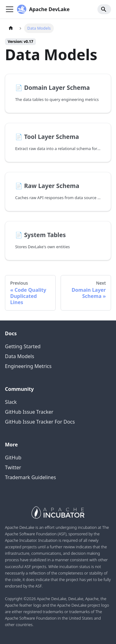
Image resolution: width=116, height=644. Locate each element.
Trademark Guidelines (30, 477)
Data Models (19, 356)
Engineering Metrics (28, 366)
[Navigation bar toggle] (10, 9)
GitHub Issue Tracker (29, 412)
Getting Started (23, 346)
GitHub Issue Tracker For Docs (40, 422)
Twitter (13, 467)
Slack (11, 402)
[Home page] (11, 28)
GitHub (13, 458)
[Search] (104, 9)
